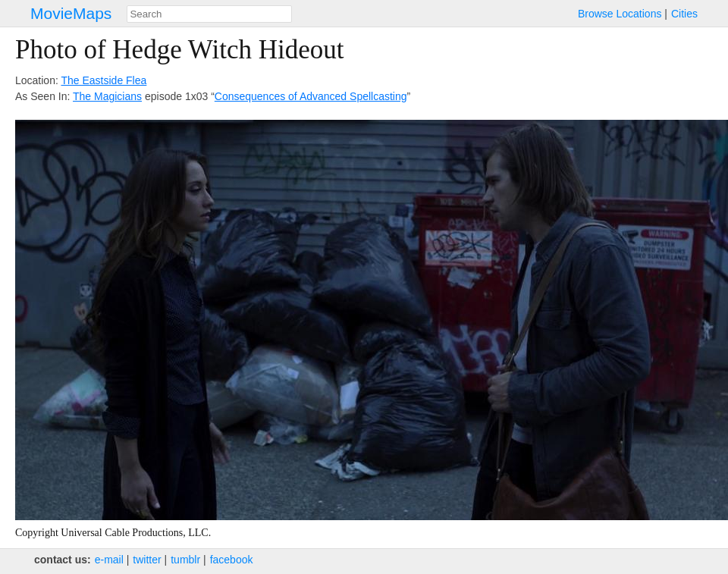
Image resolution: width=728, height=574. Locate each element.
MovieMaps (71, 13)
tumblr (185, 560)
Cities (684, 14)
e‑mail (109, 560)
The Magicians (107, 96)
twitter (147, 560)
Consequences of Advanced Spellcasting (311, 96)
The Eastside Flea (104, 80)
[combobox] (209, 14)
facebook (232, 560)
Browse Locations (620, 14)
